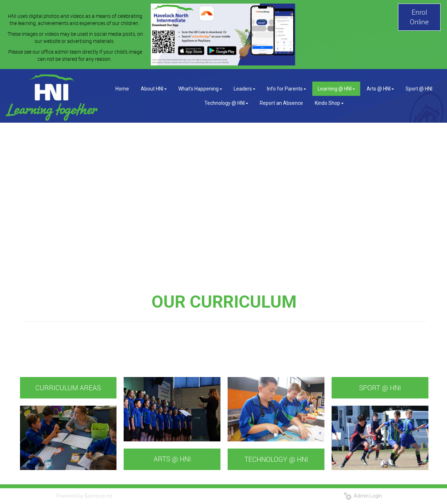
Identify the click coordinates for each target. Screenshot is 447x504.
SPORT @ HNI (380, 388)
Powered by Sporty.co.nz (84, 496)
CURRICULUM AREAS (68, 388)
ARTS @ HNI (172, 459)
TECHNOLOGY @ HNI (276, 459)
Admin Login (363, 496)
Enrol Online (419, 17)
